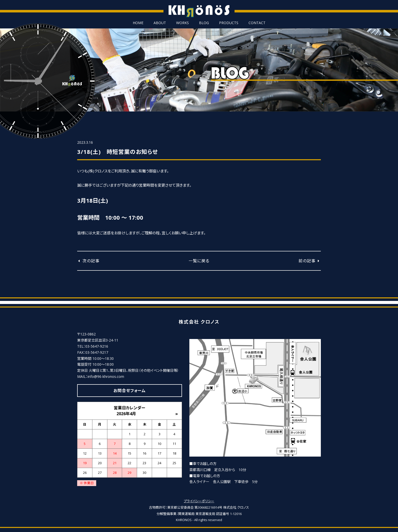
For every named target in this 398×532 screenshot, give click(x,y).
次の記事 (88, 261)
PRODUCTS (229, 23)
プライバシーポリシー (199, 501)
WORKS (183, 23)
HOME (138, 23)
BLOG (204, 23)
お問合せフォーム (130, 391)
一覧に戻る (199, 261)
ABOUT (160, 23)
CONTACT (257, 23)
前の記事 (310, 261)
